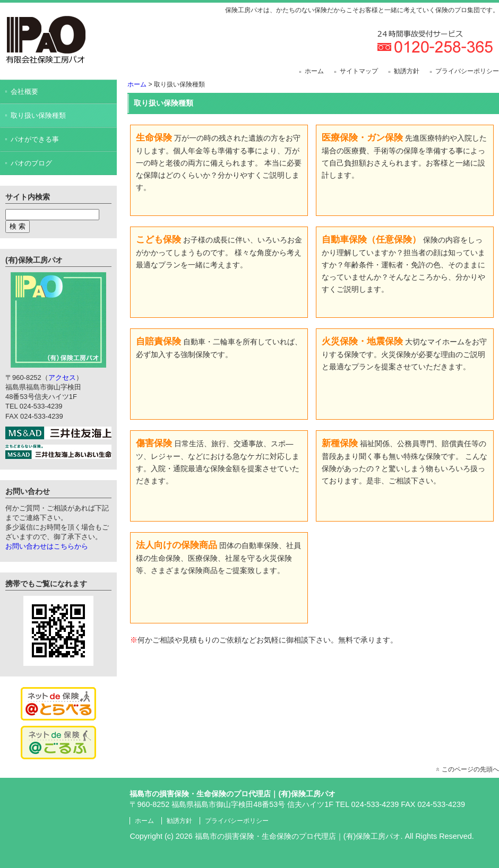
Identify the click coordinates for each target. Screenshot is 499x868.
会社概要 (24, 92)
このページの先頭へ (470, 769)
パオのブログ (31, 163)
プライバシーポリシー (467, 71)
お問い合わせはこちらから (47, 546)
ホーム (314, 71)
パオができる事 (35, 139)
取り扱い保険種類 (38, 115)
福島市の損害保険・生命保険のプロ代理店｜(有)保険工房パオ (298, 836)
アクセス (62, 377)
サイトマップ (359, 71)
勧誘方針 (407, 71)
